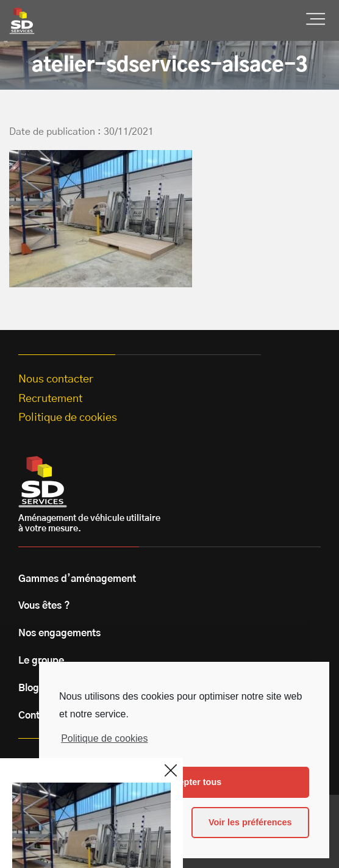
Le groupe (41, 661)
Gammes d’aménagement (77, 579)
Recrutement (50, 399)
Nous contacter (56, 379)
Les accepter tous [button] (184, 782)
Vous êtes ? (44, 606)
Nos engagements (59, 633)
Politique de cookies (104, 738)
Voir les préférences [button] (250, 822)
